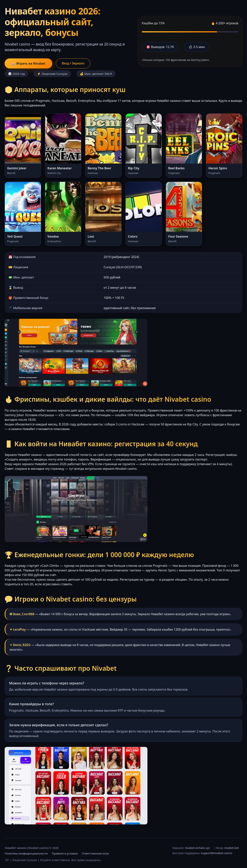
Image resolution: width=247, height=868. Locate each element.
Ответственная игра (95, 853)
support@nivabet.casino (217, 853)
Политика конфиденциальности (26, 853)
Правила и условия (65, 853)
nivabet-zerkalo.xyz (197, 848)
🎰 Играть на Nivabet (28, 63)
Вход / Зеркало (73, 63)
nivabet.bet (232, 848)
